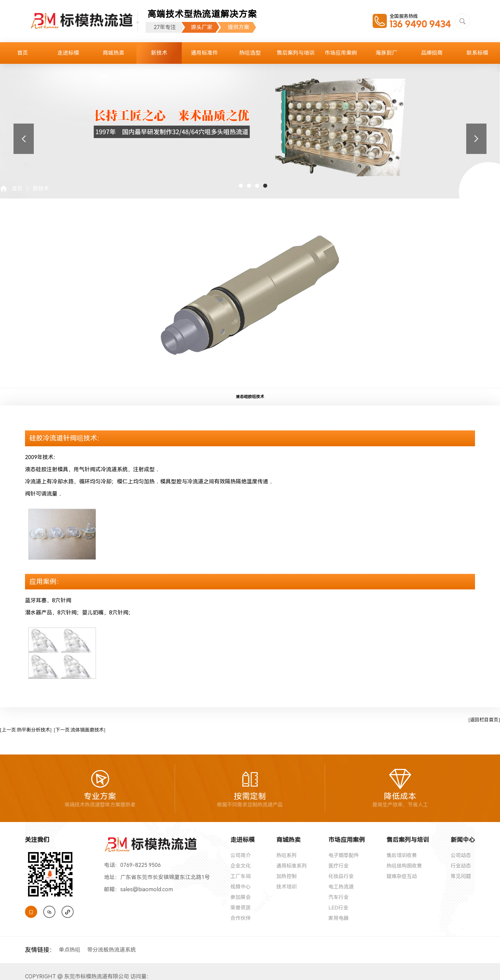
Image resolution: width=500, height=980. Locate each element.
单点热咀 (70, 950)
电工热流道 (341, 887)
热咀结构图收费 (404, 866)
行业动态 (461, 866)
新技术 (159, 53)
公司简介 (241, 855)
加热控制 (286, 876)
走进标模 (68, 53)
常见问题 (461, 876)
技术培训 (286, 887)
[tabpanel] (250, 120)
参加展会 (241, 897)
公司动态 (461, 855)
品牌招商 (432, 53)
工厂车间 (241, 876)
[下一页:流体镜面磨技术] (79, 730)
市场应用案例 (341, 53)
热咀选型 (250, 53)
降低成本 (400, 788)
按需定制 (250, 788)
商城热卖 (114, 53)
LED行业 (338, 908)
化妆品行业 (341, 876)
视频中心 (241, 887)
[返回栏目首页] (484, 720)
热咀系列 (286, 855)
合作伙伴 (241, 918)
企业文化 (241, 866)
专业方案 (100, 788)
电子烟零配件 (344, 855)
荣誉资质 (241, 908)
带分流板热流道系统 (111, 950)
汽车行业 (339, 897)
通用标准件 (204, 53)
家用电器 (339, 918)
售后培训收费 (402, 855)
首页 (23, 53)
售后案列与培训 (296, 53)
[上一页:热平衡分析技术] (26, 730)
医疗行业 (339, 866)
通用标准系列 (292, 866)
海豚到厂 (386, 53)
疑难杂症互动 (402, 876)
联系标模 (477, 53)
